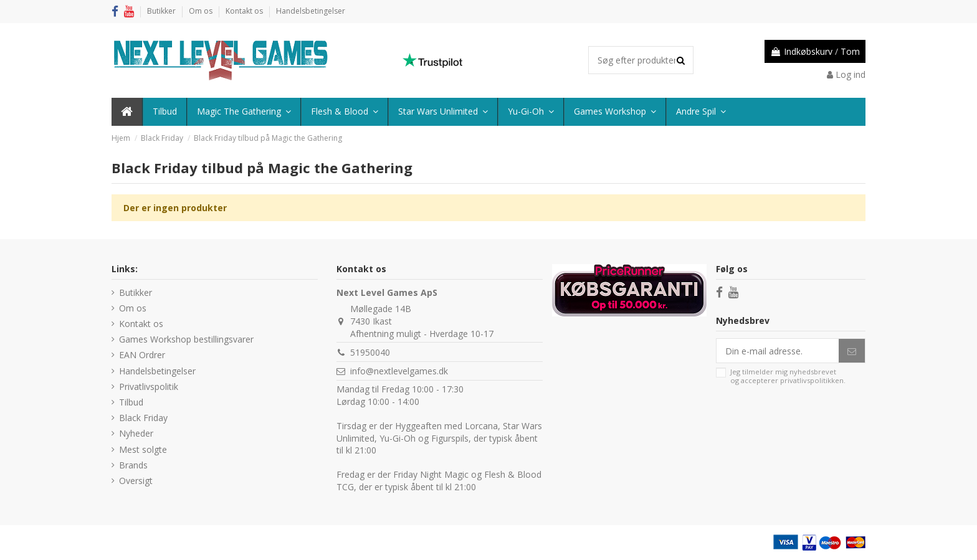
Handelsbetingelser (311, 11)
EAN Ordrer (142, 355)
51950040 (370, 352)
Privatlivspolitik (149, 387)
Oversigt (136, 481)
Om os (202, 11)
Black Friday (143, 418)
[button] (700, 112)
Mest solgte (143, 449)
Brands (133, 465)
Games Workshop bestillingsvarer (186, 339)
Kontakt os (245, 11)
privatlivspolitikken (812, 380)
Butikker (162, 11)
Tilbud (131, 402)
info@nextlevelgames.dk (399, 371)
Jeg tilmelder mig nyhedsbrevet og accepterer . (788, 376)
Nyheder (136, 433)
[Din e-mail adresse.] (778, 351)
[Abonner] (852, 351)
